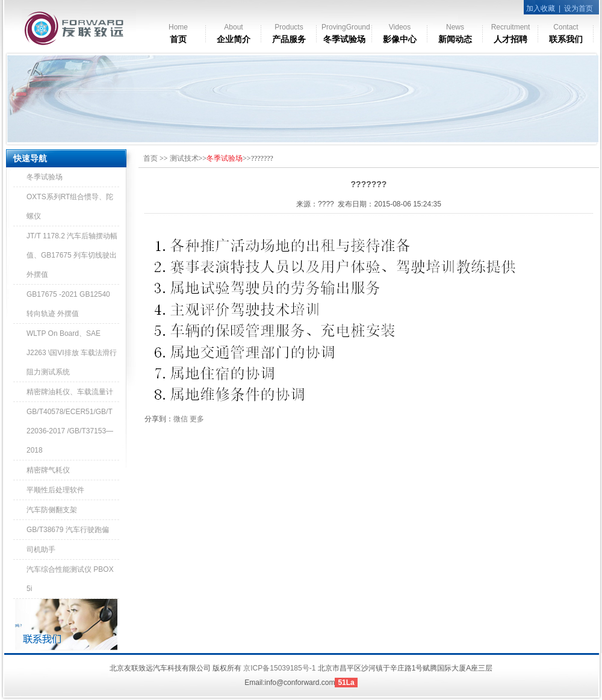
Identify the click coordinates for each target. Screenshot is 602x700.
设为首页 (579, 8)
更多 (197, 419)
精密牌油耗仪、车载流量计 (70, 392)
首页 (178, 33)
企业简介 (234, 33)
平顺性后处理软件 (55, 490)
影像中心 (400, 33)
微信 (181, 419)
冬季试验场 (346, 33)
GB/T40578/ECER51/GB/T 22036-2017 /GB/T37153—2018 (70, 431)
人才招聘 (511, 33)
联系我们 (566, 33)
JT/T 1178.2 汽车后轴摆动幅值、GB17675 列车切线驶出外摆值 (72, 255)
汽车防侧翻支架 (52, 510)
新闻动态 (455, 33)
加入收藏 (541, 8)
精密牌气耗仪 (48, 470)
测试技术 (184, 158)
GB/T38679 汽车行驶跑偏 (68, 530)
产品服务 (289, 33)
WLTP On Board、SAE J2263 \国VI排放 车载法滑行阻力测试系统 (72, 353)
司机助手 (41, 550)
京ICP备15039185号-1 (279, 668)
